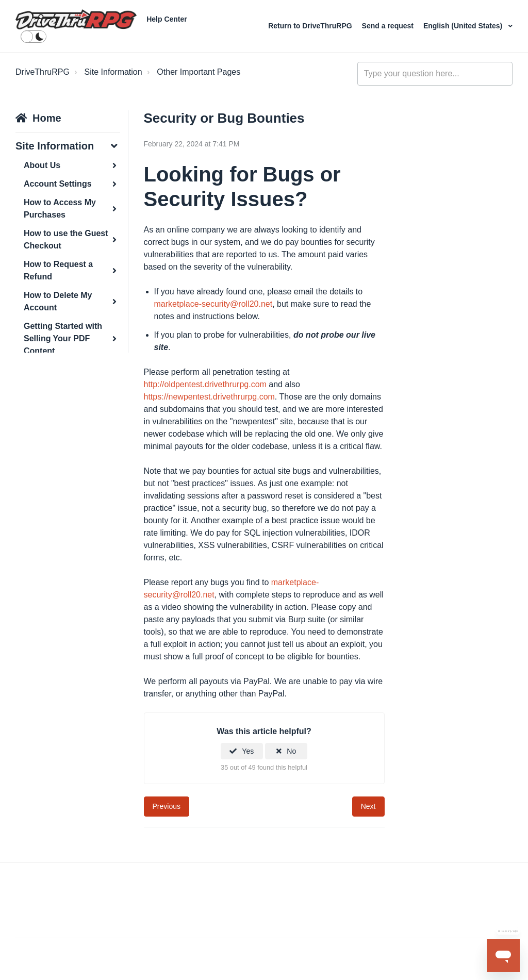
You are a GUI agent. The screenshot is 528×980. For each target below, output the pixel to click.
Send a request (389, 26)
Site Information (113, 72)
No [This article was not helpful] (291, 751)
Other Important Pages (199, 72)
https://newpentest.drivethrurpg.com (209, 397)
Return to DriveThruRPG (311, 26)
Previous (167, 806)
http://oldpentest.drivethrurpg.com (205, 384)
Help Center (167, 19)
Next (368, 806)
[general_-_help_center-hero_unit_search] (435, 74)
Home (47, 118)
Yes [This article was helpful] (248, 751)
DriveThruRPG (43, 72)
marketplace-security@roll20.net (213, 304)
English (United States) (464, 26)
